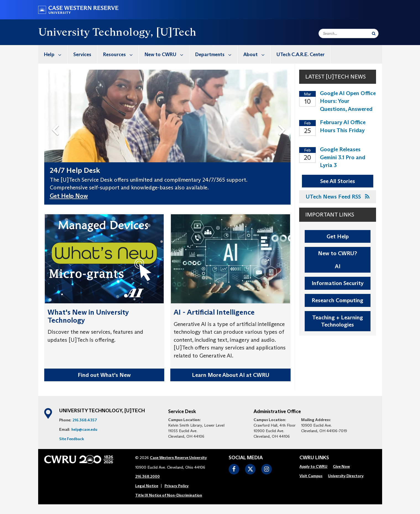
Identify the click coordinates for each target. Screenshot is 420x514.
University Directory (346, 476)
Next (283, 121)
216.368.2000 (148, 476)
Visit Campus (311, 476)
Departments (216, 54)
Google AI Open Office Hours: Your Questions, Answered (348, 101)
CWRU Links (314, 458)
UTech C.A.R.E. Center (301, 54)
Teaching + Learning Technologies (338, 321)
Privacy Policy (177, 486)
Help (56, 54)
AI (338, 266)
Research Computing (337, 300)
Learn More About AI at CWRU (231, 375)
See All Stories (338, 181)
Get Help (338, 236)
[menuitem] (53, 54)
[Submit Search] (374, 33)
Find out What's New (104, 375)
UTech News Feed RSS (338, 197)
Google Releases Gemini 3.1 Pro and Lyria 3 (343, 157)
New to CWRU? (337, 253)
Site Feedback (72, 439)
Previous (56, 121)
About (257, 54)
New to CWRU (167, 54)
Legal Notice (147, 486)
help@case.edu (84, 429)
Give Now (341, 466)
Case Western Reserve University (178, 458)
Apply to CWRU (313, 466)
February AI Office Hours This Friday (343, 126)
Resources (121, 54)
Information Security (338, 283)
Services (82, 54)
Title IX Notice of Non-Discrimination (169, 495)
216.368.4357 (85, 420)
